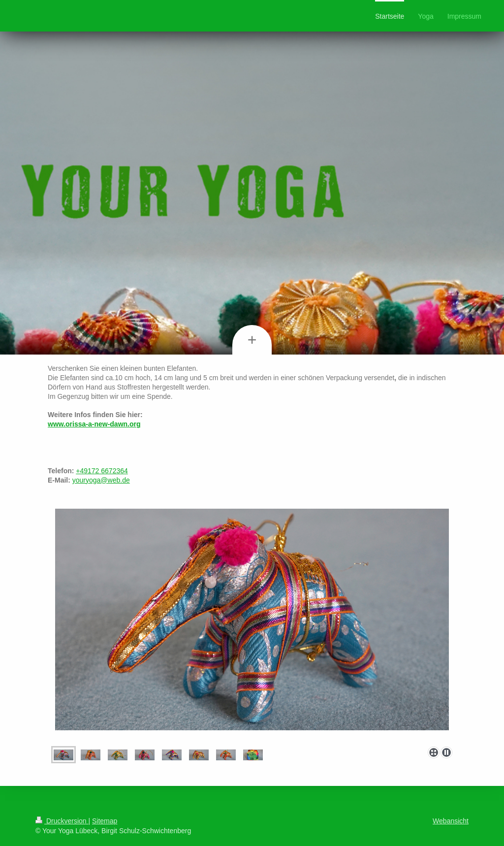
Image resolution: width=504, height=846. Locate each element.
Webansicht (451, 821)
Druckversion (62, 821)
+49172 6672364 (102, 471)
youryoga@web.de (101, 480)
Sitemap (105, 821)
